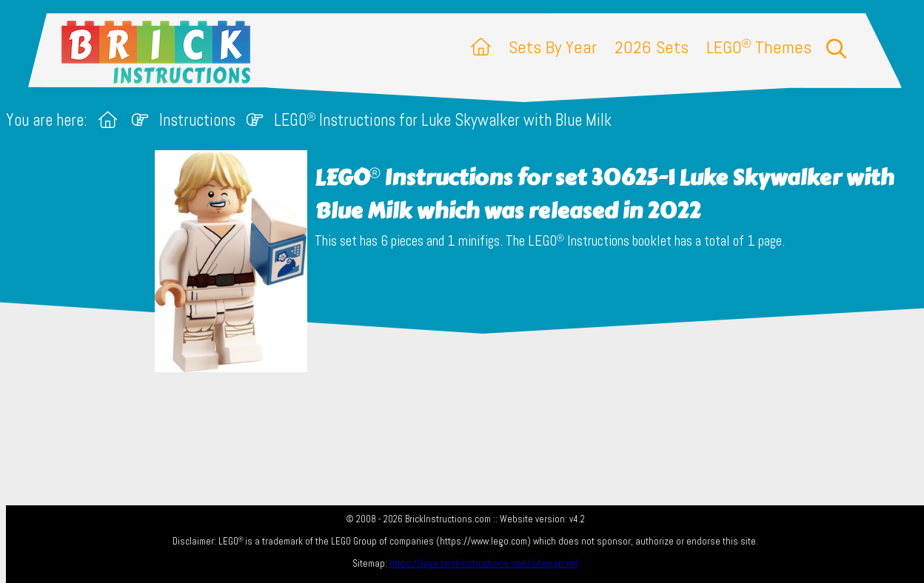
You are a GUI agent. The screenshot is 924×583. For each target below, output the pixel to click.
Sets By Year (553, 47)
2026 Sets (652, 47)
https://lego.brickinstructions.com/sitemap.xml (484, 563)
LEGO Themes (759, 47)
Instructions (197, 120)
